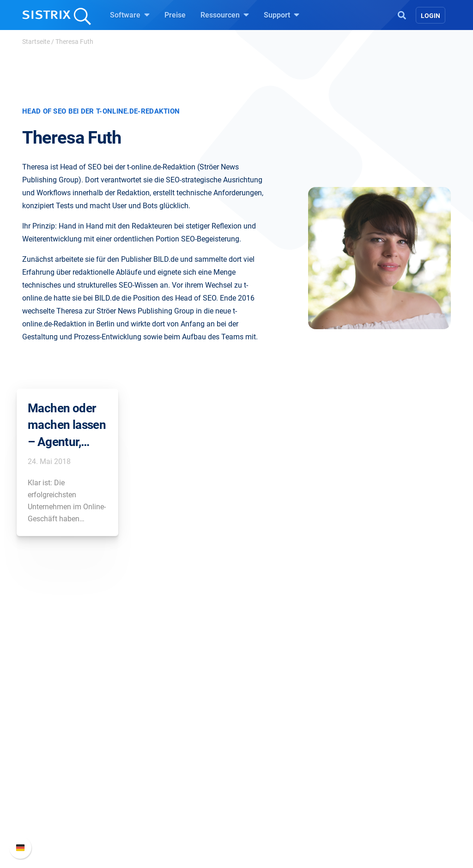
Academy (263, 753)
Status (364, 783)
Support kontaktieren (388, 768)
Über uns (49, 724)
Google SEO (161, 738)
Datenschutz (56, 768)
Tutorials (262, 798)
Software (130, 15)
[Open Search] (402, 14)
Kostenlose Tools (276, 783)
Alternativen (267, 812)
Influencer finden (168, 768)
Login (431, 16)
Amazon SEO (163, 753)
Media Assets (270, 827)
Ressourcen (225, 15)
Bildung (48, 753)
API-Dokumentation (385, 753)
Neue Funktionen (381, 738)
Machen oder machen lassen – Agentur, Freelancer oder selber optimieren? (67, 426)
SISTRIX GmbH (63, 706)
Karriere (48, 738)
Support (282, 15)
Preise (175, 15)
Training (261, 738)
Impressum (53, 783)
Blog (255, 768)
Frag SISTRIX (269, 724)
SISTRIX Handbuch (385, 724)
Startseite (36, 42)
